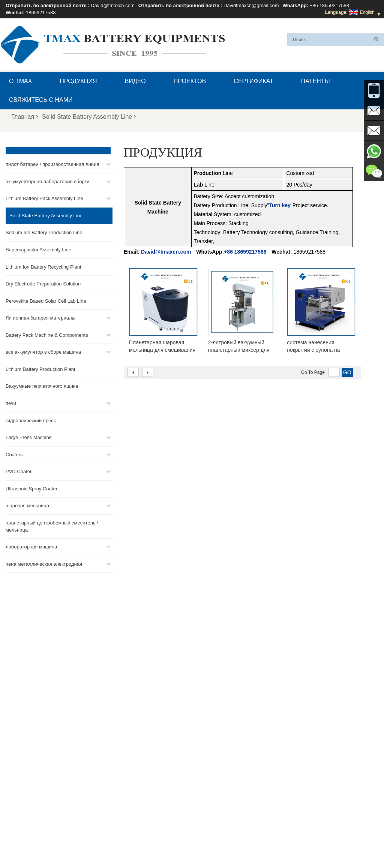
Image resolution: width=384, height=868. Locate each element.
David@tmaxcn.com (113, 5)
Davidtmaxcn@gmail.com (251, 5)
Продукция (78, 81)
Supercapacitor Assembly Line (38, 250)
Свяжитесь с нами (41, 100)
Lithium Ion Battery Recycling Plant (43, 267)
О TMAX (20, 81)
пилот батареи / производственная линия (52, 164)
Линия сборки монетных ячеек (216, 769)
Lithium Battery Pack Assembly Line (44, 198)
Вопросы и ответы (115, 844)
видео (135, 81)
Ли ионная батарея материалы (40, 318)
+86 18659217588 (329, 5)
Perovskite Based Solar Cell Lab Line (46, 301)
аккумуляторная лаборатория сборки (48, 182)
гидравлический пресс (31, 421)
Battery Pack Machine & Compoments (47, 335)
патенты (316, 81)
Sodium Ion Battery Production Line (44, 232)
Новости (284, 844)
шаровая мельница (27, 506)
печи (11, 403)
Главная (25, 117)
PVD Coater (19, 471)
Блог (201, 844)
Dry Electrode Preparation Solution (43, 284)
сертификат (253, 81)
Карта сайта (315, 844)
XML (54, 844)
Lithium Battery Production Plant (40, 369)
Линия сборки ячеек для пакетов (218, 796)
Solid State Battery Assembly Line (89, 117)
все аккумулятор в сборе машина (43, 352)
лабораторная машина (31, 547)
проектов (190, 81)
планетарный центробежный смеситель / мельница (52, 526)
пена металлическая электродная (44, 564)
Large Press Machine (29, 437)
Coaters (14, 455)
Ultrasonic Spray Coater (31, 489)
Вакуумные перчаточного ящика (42, 386)
